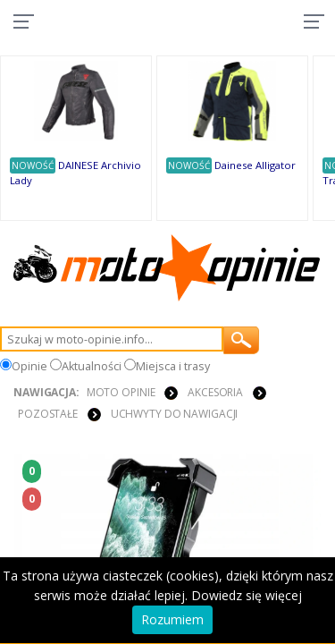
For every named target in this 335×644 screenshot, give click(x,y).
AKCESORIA (215, 392)
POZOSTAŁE (48, 414)
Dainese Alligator (255, 165)
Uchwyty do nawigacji (175, 414)
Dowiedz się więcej (247, 595)
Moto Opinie (121, 392)
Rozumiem (172, 619)
